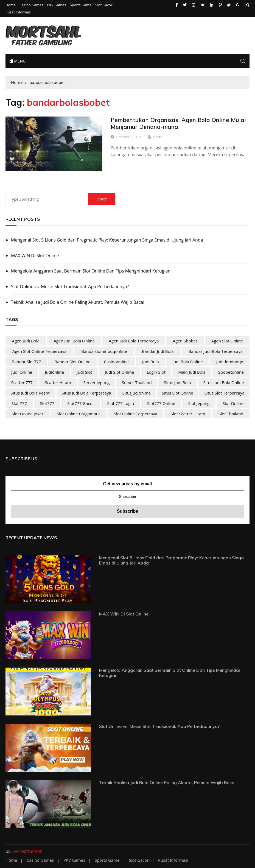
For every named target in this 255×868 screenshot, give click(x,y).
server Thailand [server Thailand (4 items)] (137, 382)
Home (11, 5)
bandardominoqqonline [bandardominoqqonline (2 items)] (104, 351)
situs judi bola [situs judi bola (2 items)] (177, 382)
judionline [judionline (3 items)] (55, 372)
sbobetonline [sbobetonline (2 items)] (231, 372)
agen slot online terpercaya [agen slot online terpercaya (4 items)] (39, 351)
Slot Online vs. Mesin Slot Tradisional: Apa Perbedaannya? (70, 287)
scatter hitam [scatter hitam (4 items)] (58, 382)
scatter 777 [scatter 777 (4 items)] (22, 382)
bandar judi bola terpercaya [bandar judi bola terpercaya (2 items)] (216, 351)
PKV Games (56, 5)
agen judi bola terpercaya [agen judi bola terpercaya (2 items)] (134, 341)
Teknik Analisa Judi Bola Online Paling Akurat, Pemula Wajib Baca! (78, 302)
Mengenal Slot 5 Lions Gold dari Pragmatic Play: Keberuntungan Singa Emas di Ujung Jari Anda (107, 240)
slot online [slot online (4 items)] (233, 403)
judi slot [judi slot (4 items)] (84, 372)
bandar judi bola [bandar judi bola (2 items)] (158, 351)
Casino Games (31, 5)
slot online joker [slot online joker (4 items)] (27, 414)
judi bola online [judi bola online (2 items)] (188, 362)
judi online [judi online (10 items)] (22, 372)
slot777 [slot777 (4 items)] (47, 403)
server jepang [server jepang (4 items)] (96, 382)
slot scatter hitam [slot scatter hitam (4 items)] (188, 414)
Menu (18, 61)
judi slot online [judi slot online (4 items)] (119, 372)
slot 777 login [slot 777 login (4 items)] (121, 403)
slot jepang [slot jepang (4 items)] (199, 403)
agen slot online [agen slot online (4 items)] (227, 341)
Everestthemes (27, 851)
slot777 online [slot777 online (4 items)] (161, 403)
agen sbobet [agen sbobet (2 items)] (185, 341)
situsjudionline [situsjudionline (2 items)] (137, 393)
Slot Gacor (104, 5)
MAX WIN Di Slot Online (35, 256)
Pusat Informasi (19, 12)
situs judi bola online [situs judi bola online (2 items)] (223, 382)
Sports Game (81, 5)
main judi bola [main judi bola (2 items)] (192, 372)
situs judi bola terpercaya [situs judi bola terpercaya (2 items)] (86, 393)
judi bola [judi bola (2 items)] (151, 362)
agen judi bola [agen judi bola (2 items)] (26, 341)
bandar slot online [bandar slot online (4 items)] (72, 362)
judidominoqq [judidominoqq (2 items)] (230, 362)
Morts (157, 137)
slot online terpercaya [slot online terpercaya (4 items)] (136, 414)
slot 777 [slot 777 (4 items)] (19, 403)
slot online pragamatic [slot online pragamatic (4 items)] (79, 414)
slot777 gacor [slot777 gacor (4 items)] (81, 403)
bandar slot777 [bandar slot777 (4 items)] (26, 362)
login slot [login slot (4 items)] (156, 372)
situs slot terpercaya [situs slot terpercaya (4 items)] (225, 393)
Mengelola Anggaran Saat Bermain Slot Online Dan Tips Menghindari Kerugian (91, 271)
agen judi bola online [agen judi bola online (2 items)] (74, 341)
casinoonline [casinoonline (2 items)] (116, 362)
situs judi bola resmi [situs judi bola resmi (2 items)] (30, 393)
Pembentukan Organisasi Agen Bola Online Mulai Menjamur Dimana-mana (178, 123)
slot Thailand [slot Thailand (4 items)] (231, 414)
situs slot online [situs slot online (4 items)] (178, 393)
